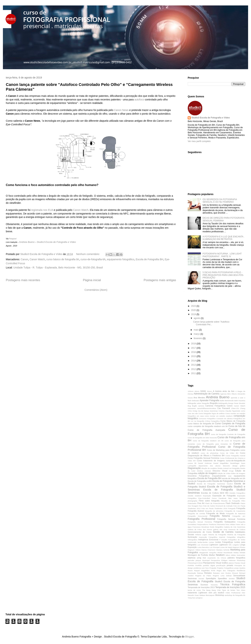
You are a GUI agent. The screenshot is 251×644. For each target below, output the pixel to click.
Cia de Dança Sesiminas (208, 411)
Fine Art (201, 503)
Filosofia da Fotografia (231, 501)
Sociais (201, 579)
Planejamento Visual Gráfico (215, 563)
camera (201, 406)
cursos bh (192, 463)
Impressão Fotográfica (208, 537)
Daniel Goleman (205, 463)
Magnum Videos (194, 550)
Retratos (208, 573)
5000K (203, 391)
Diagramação (194, 468)
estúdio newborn (195, 496)
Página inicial (92, 280)
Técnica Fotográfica (233, 584)
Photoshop (241, 560)
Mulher (212, 555)
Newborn (220, 555)
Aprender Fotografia (209, 400)
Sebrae (229, 576)
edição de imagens (208, 473)
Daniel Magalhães (221, 463)
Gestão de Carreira (223, 532)
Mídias (236, 553)
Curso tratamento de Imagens (211, 461)
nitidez (233, 555)
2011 (194, 373)
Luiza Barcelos (203, 547)
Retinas (200, 573)
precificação (221, 565)
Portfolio (191, 565)
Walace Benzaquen (207, 595)
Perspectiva (215, 560)
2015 (194, 356)
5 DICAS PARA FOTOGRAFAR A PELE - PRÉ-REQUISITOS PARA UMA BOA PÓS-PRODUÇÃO (223, 275)
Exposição (207, 496)
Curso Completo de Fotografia (230, 424)
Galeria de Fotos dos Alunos (200, 529)
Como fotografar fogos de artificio (212, 413)
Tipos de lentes (229, 590)
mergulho (213, 553)
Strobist (232, 579)
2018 (194, 344)
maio (196, 330)
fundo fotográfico (217, 527)
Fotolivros (213, 524)
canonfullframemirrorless (207, 408)
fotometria (221, 524)
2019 (194, 314)
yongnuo (199, 598)
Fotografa (232, 508)
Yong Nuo (192, 598)
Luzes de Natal (226, 547)
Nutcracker (241, 555)
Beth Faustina (240, 401)
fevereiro (198, 338)
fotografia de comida (196, 514)
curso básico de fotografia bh (63, 259)
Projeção (213, 568)
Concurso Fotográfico (207, 419)
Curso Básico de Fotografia (233, 421)
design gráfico (239, 466)
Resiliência (241, 571)
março (197, 334)
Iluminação (192, 537)
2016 (194, 352)
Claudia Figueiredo (233, 411)
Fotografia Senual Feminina (200, 522)
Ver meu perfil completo (199, 141)
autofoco (139, 100)
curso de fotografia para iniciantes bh (214, 444)
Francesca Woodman (201, 527)
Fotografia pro (239, 516)
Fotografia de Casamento (235, 511)
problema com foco (201, 568)
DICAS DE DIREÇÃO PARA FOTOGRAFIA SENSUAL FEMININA (224, 219)
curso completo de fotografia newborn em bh (208, 426)
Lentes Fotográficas (224, 542)
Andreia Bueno (27, 242)
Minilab (242, 553)
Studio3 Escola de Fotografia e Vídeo (56, 242)
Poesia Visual (240, 563)
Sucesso (204, 585)
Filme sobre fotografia (209, 501)
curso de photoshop (210, 453)
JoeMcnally (192, 542)
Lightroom (214, 545)
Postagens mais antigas (160, 280)
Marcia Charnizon (208, 550)
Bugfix (195, 406)
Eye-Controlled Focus (208, 498)
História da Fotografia (236, 535)
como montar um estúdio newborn (219, 416)
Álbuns (234, 394)
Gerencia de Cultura (237, 529)
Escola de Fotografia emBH (200, 481)
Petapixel (13, 239)
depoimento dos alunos (210, 466)
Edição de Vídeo (224, 473)
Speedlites (222, 578)
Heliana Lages (201, 535)
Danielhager (235, 463)
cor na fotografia (198, 421)
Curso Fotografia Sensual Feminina (203, 458)
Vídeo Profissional (233, 593)
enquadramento (219, 476)
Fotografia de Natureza (236, 514)
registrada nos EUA (42, 210)
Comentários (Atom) (96, 290)
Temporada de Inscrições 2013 (201, 587)
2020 (194, 310)
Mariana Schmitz (223, 550)
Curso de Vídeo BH (229, 453)
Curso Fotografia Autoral (235, 456)
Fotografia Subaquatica (225, 522)
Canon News (121, 110)
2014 (194, 361)
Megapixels (204, 553)
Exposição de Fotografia (224, 496)
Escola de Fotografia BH (150, 259)
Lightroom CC (225, 545)
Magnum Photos (239, 547)
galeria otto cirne (220, 529)
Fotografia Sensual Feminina (231, 519)
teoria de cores (194, 590)
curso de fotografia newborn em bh (208, 441)
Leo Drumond (203, 545)
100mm (191, 391)
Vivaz (197, 595)
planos (231, 563)
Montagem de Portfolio (198, 555)
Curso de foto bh (237, 426)
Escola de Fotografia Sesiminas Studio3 (215, 484)
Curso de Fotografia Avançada (206, 430)
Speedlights (211, 578)
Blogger (189, 637)
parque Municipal (203, 560)
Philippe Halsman (228, 560)
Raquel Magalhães (202, 571)
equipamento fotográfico (121, 259)
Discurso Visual (220, 471)
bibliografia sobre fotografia (198, 403)
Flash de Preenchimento (215, 503)
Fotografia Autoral (196, 511)
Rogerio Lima (219, 576)
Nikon (228, 555)
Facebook (222, 498)
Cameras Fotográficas (215, 406)
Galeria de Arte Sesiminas (235, 527)
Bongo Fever (233, 403)
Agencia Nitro (225, 394)
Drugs (231, 471)
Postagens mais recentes (23, 280)
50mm (209, 391)
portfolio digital (209, 565)
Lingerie (236, 545)
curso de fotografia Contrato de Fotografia (228, 434)
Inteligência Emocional (208, 540)
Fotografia (241, 508)
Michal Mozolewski (225, 553)
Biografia (214, 403)
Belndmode (229, 401)
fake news (233, 498)
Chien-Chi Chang (238, 408)
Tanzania (214, 585)
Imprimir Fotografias (227, 537)
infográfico (241, 537)
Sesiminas (192, 578)
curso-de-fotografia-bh (93, 259)
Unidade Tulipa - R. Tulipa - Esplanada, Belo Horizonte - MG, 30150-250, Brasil (58, 268)
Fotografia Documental (198, 516)
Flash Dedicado (233, 503)
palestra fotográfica (236, 558)
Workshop (220, 595)
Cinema (221, 411)
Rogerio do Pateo (203, 576)
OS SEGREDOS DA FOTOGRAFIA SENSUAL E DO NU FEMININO (220, 201)
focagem (195, 506)
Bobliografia (223, 403)
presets (230, 565)
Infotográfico (193, 540)
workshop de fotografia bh (235, 595)
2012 (194, 369)
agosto (197, 318)
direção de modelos (209, 468)
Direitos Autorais (204, 471)
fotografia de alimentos (214, 511)
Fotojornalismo (203, 524)
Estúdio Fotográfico (237, 493)
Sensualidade (239, 576)
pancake (191, 560)
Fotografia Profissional (201, 519)
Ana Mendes (199, 398)
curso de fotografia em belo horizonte (202, 438)
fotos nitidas (230, 524)
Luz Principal (215, 547)
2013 (194, 365)
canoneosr (192, 408)
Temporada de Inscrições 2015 (230, 587)
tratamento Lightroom (197, 593)
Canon (24, 259)
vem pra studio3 (216, 593)
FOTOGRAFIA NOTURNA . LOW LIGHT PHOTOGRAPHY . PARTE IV (222, 255)
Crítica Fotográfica (212, 421)
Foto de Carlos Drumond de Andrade (218, 506)
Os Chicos (222, 558)
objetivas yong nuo (197, 558)
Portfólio (199, 565)
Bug (189, 406)
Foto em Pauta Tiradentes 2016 (214, 508)
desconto (226, 466)
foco (201, 506)
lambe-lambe (203, 542)
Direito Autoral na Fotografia (229, 468)
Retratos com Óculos (222, 573)
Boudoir (242, 403)
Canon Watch (81, 210)
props (236, 568)
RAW (213, 571)
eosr (230, 476)
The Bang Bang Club (211, 590)
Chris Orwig (192, 411)
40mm (197, 391)
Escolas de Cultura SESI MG (215, 493)
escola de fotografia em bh (234, 478)
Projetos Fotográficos (225, 568)
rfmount (235, 573)
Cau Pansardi (224, 408)
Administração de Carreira (207, 394)
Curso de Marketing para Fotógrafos (223, 450)
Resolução (192, 573)
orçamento (212, 558)
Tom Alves (241, 590)
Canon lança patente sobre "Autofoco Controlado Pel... (211, 323)
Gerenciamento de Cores (200, 532)
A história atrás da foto (224, 391)
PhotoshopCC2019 (195, 563)
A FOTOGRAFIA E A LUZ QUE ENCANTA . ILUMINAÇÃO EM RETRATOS (224, 238)
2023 (194, 306)
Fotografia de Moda (215, 513)
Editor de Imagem (238, 473)
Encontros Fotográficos (199, 476)
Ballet (222, 401)
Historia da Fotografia (217, 535)
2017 (194, 348)
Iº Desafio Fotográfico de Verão (232, 540)
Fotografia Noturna (220, 516)
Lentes (211, 542)
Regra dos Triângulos (226, 571)
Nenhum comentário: (88, 254)
